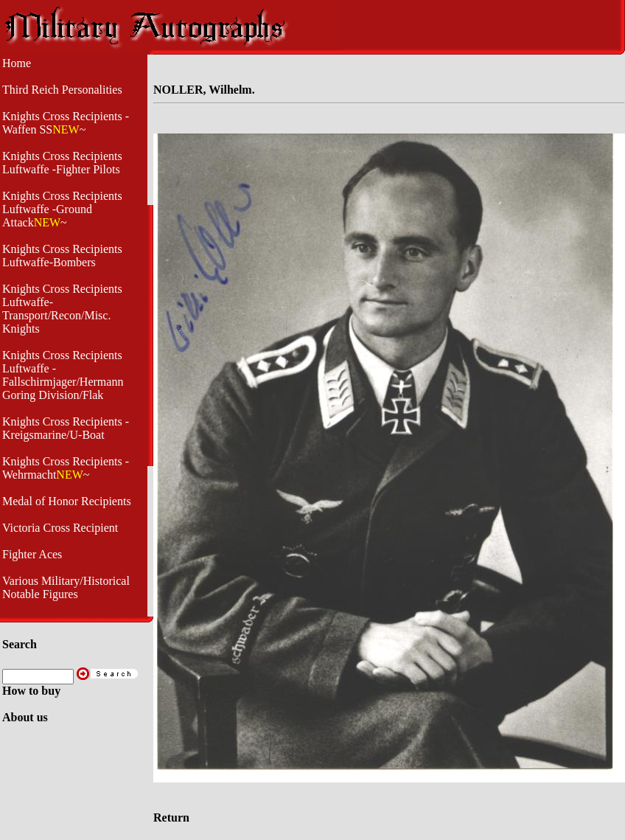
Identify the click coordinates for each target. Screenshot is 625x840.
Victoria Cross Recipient (60, 528)
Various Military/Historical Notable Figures (66, 587)
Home (17, 63)
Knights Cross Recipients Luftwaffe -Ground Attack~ (62, 209)
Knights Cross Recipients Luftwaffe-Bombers (62, 256)
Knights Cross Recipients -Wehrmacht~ (66, 468)
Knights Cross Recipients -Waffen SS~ (66, 123)
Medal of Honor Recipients (67, 501)
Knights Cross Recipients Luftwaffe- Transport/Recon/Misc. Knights (62, 309)
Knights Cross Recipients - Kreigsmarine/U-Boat (66, 428)
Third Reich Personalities (62, 90)
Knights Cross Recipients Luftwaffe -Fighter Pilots (62, 163)
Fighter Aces (32, 554)
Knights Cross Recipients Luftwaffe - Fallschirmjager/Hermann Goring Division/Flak (63, 375)
